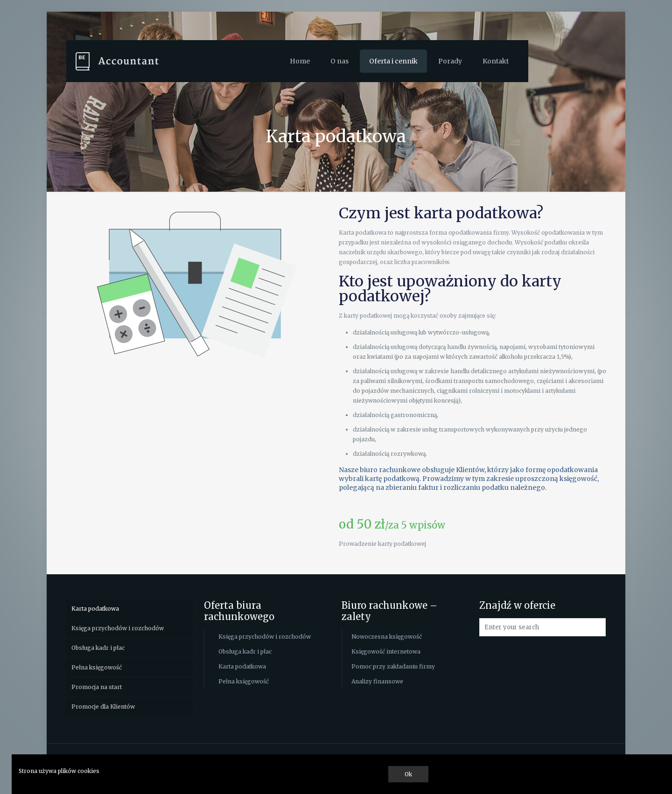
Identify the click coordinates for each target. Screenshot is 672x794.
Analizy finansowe (377, 681)
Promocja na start (97, 687)
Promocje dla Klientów (103, 707)
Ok (408, 774)
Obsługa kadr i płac (98, 648)
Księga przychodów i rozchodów (118, 628)
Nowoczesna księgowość (387, 637)
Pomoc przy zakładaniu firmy (393, 666)
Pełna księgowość (97, 667)
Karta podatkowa (95, 609)
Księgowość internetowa (386, 651)
